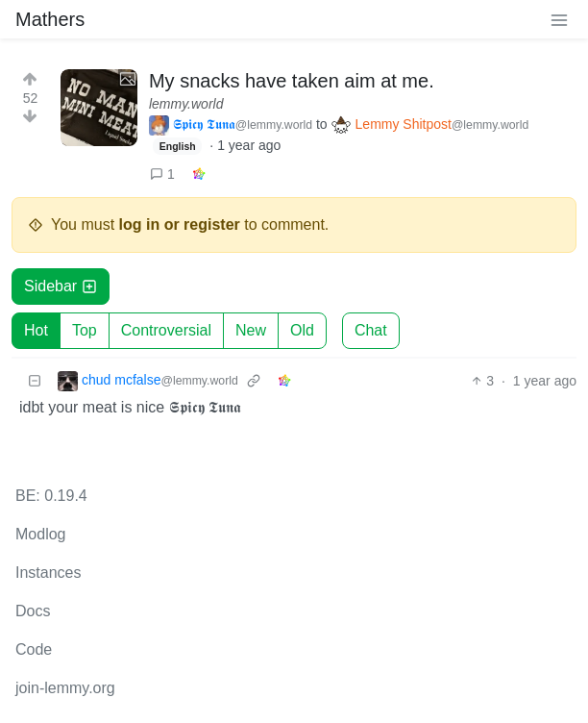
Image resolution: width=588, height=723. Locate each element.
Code (34, 649)
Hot (36, 330)
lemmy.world (186, 104)
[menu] (559, 19)
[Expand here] (99, 108)
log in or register (180, 224)
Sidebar (61, 286)
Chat (371, 330)
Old (302, 330)
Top (85, 330)
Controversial (166, 330)
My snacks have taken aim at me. (292, 81)
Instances (48, 573)
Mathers (50, 19)
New (251, 330)
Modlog (40, 534)
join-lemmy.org (65, 688)
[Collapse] (35, 381)
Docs (33, 611)
